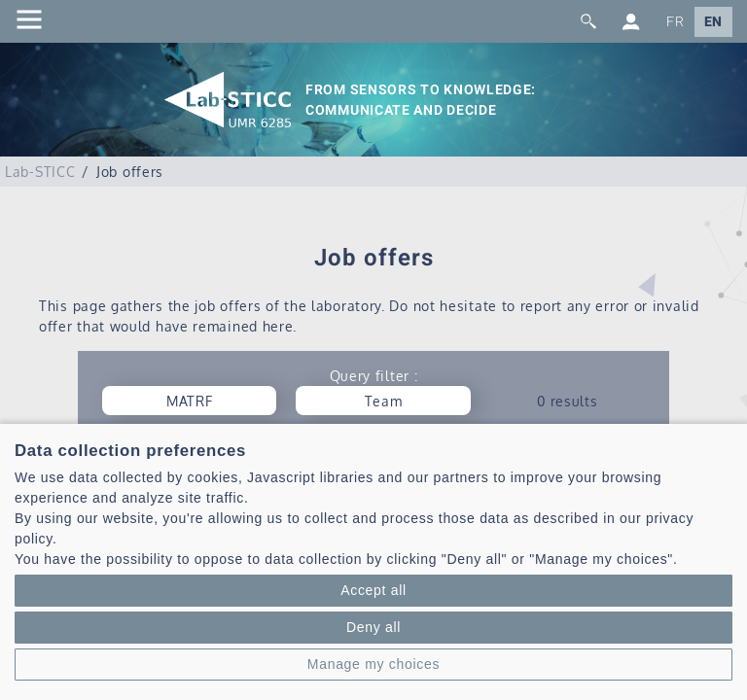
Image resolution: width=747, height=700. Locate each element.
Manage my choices (373, 664)
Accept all (373, 590)
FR (675, 22)
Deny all (373, 627)
